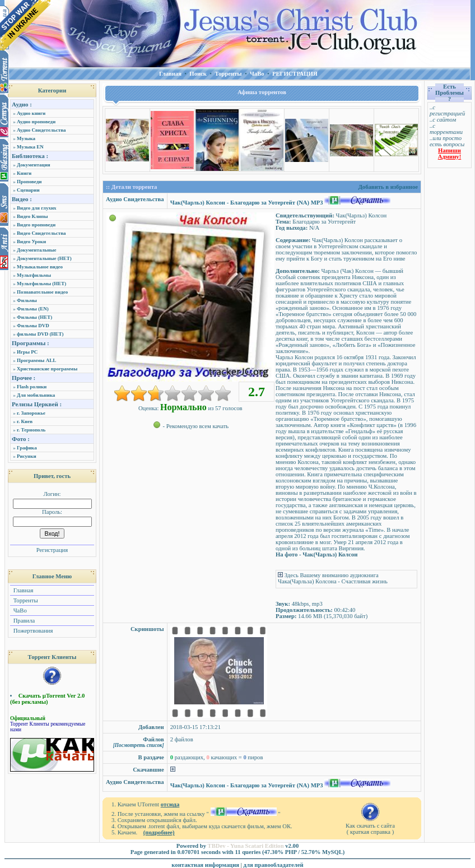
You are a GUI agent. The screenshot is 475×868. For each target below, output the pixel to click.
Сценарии (28, 190)
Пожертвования (32, 631)
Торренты (25, 600)
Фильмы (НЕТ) (34, 317)
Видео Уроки (31, 242)
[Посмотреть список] (139, 745)
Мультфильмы (34, 275)
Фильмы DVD (33, 326)
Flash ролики (32, 387)
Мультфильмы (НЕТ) (41, 284)
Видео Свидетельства (41, 233)
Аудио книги (31, 113)
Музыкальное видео (40, 267)
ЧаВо (19, 611)
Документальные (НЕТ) (44, 258)
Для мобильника (36, 395)
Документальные (37, 250)
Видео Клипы (32, 216)
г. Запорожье (31, 413)
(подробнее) (159, 832)
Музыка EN (30, 147)
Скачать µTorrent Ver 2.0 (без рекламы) (47, 699)
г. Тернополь (31, 430)
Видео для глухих (37, 208)
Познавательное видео (42, 292)
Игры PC (27, 352)
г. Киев (25, 421)
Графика (27, 448)
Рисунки (27, 456)
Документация (34, 165)
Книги (24, 173)
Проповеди (29, 182)
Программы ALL (36, 360)
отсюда (170, 804)
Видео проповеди (36, 225)
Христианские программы (47, 369)
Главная (22, 590)
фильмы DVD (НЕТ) (40, 334)
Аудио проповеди (36, 122)
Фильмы (27, 300)
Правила (23, 621)
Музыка (26, 138)
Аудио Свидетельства (41, 130)
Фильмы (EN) (33, 309)
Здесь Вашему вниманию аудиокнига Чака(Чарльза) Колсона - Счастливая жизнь (333, 578)
